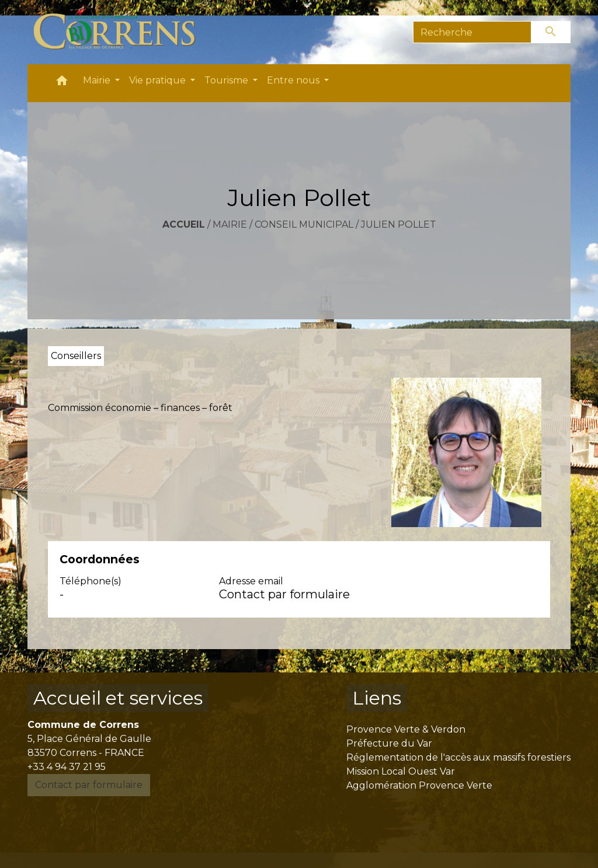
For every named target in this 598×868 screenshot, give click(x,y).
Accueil (184, 224)
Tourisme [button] (227, 80)
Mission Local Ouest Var (401, 771)
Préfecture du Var (389, 743)
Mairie (230, 224)
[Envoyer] (551, 32)
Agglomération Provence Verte (419, 785)
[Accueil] (121, 32)
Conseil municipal (304, 224)
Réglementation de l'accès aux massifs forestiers (458, 757)
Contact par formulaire (284, 594)
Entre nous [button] (294, 80)
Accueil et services (118, 698)
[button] (62, 83)
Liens (377, 698)
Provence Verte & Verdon (406, 729)
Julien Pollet (399, 224)
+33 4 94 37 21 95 (67, 767)
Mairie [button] (98, 80)
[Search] (472, 32)
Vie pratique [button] (159, 80)
